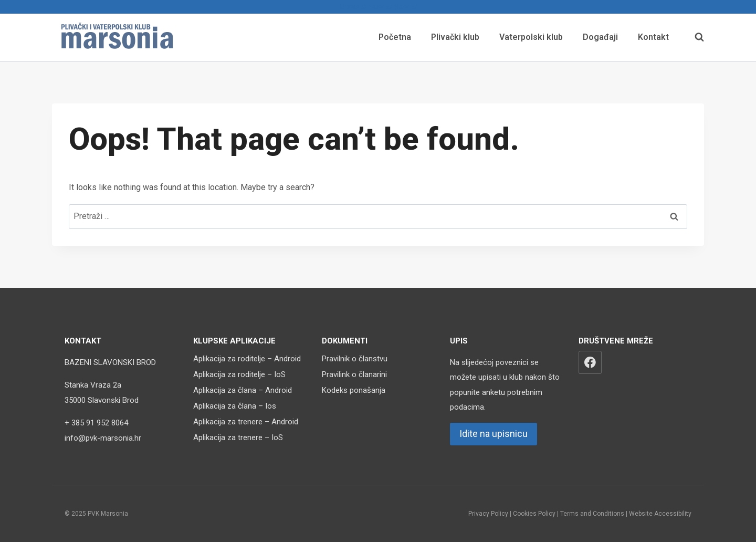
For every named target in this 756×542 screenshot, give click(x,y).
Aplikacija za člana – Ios (235, 406)
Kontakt (653, 37)
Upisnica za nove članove (378, 7)
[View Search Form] (694, 37)
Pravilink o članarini (354, 374)
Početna (395, 37)
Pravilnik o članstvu (355, 359)
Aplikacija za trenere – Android (246, 422)
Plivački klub (455, 37)
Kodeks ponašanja (354, 390)
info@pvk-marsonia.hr (103, 438)
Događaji (600, 37)
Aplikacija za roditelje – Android (247, 359)
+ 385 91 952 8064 (96, 423)
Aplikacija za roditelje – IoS (239, 374)
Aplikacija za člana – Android (243, 390)
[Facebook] (590, 362)
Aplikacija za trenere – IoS (238, 437)
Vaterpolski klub (531, 37)
